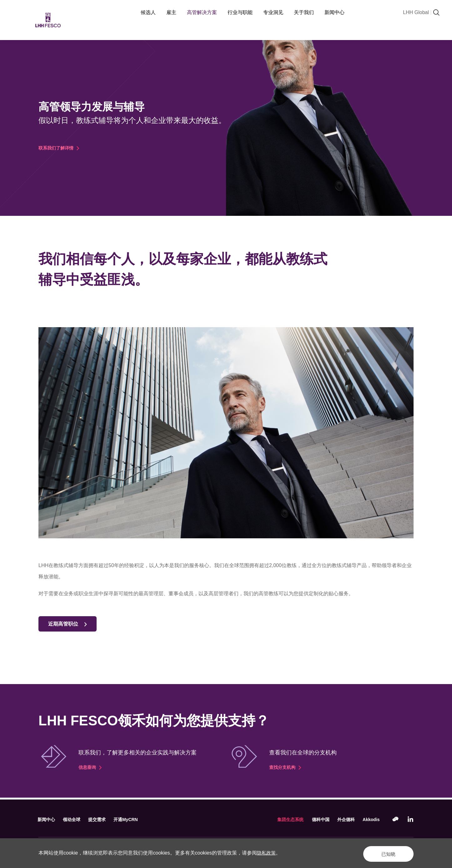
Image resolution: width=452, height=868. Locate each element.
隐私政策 (267, 853)
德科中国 (317, 820)
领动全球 (74, 820)
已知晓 (384, 853)
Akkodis (370, 820)
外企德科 (344, 820)
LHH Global (416, 12)
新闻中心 (47, 820)
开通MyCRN (131, 820)
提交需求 (101, 820)
